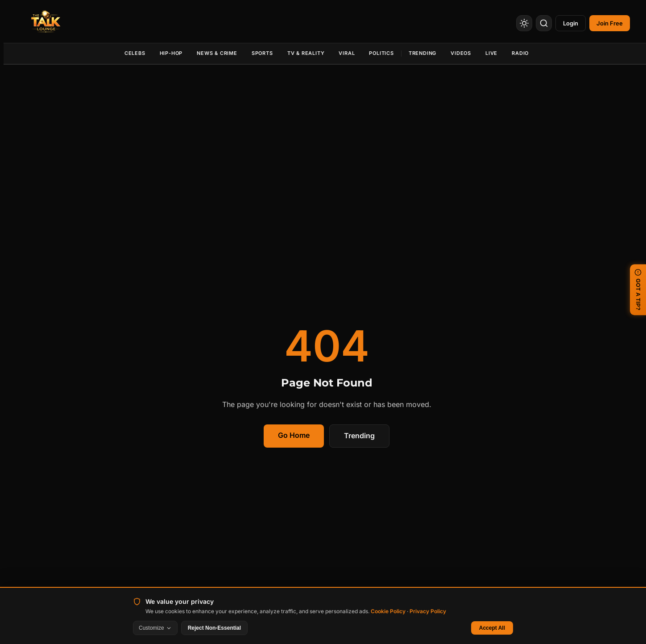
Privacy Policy (428, 611)
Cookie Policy (388, 611)
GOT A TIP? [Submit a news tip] (638, 290)
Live (491, 53)
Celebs (135, 53)
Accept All (492, 628)
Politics (381, 53)
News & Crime (217, 53)
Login (571, 23)
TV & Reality (306, 53)
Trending (422, 53)
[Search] (544, 23)
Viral (347, 53)
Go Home (294, 435)
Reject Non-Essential (214, 628)
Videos (461, 53)
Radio (520, 53)
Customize (155, 628)
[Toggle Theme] (524, 23)
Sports (262, 53)
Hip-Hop (171, 53)
